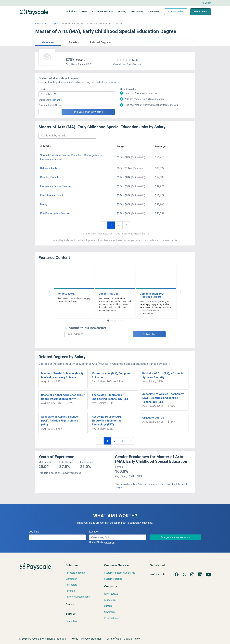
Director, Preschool (51, 177)
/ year (79, 60)
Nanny (44, 204)
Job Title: (34, 532)
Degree (55, 24)
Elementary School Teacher (56, 186)
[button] (48, 42)
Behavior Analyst (50, 168)
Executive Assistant (52, 195)
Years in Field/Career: (51, 105)
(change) (58, 100)
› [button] (180, 291)
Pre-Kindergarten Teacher (55, 213)
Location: (44, 89)
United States (41, 24)
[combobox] (77, 94)
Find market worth (181, 42)
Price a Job (155, 42)
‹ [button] (50, 291)
